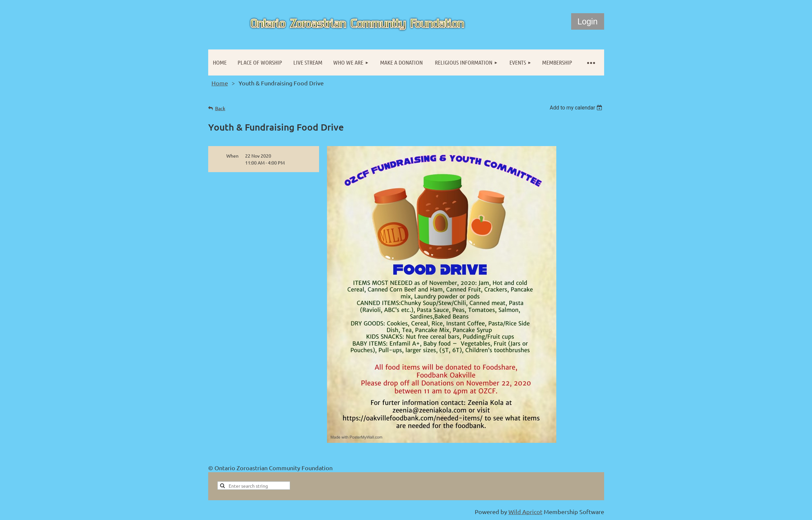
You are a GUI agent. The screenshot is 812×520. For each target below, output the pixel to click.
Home (220, 83)
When (232, 156)
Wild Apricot (525, 512)
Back (220, 108)
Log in (588, 21)
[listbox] (577, 108)
